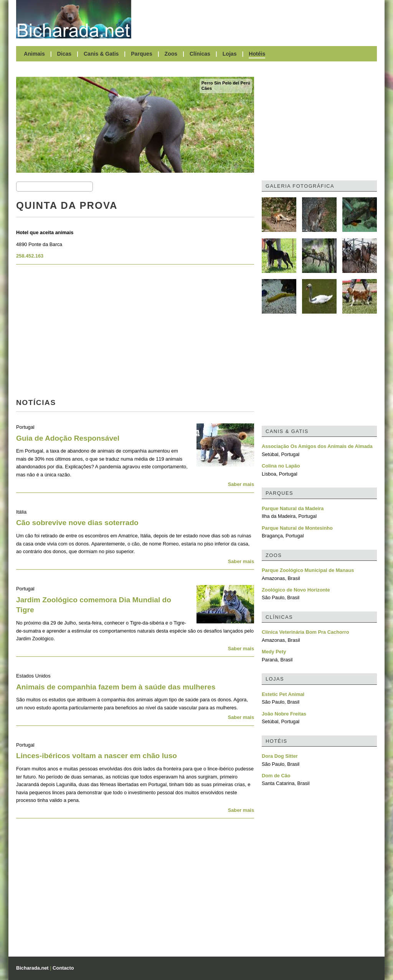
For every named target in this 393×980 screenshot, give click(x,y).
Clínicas (200, 54)
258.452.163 (30, 256)
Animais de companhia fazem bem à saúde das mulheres (116, 687)
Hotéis (257, 54)
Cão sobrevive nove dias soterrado (77, 523)
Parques (142, 54)
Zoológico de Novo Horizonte (296, 590)
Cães (207, 88)
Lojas (230, 54)
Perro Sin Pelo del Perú (226, 83)
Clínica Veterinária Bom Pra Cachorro (305, 632)
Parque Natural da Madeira (293, 508)
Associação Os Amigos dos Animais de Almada (317, 446)
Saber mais (241, 484)
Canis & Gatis (101, 54)
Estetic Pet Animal (283, 694)
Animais (34, 54)
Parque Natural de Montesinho (297, 528)
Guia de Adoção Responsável (68, 438)
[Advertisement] (258, 19)
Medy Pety (274, 652)
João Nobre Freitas (284, 714)
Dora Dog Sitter (280, 756)
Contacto (63, 968)
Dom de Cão (276, 776)
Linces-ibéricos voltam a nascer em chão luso (97, 756)
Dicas (64, 54)
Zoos (171, 54)
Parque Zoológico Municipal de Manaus (308, 570)
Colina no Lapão (281, 466)
